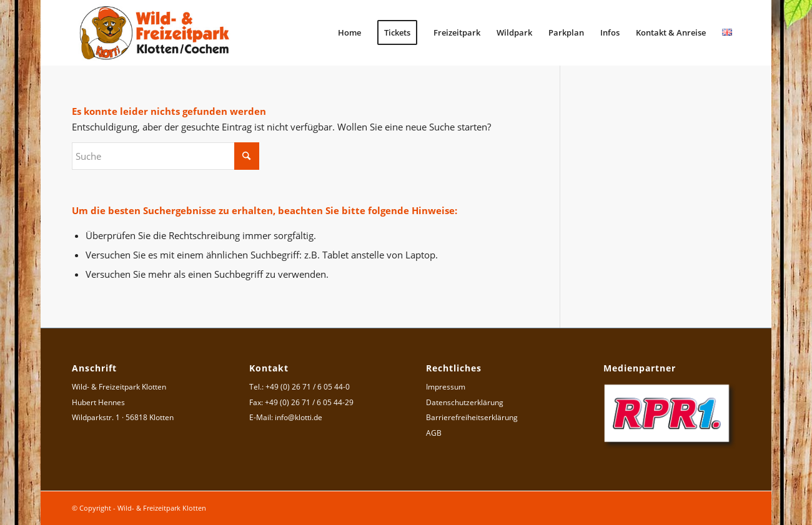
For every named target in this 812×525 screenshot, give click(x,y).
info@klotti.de (299, 417)
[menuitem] (349, 33)
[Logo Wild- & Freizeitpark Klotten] (155, 33)
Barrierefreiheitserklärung (472, 417)
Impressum (446, 387)
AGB (434, 433)
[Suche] (166, 156)
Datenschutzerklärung (465, 402)
